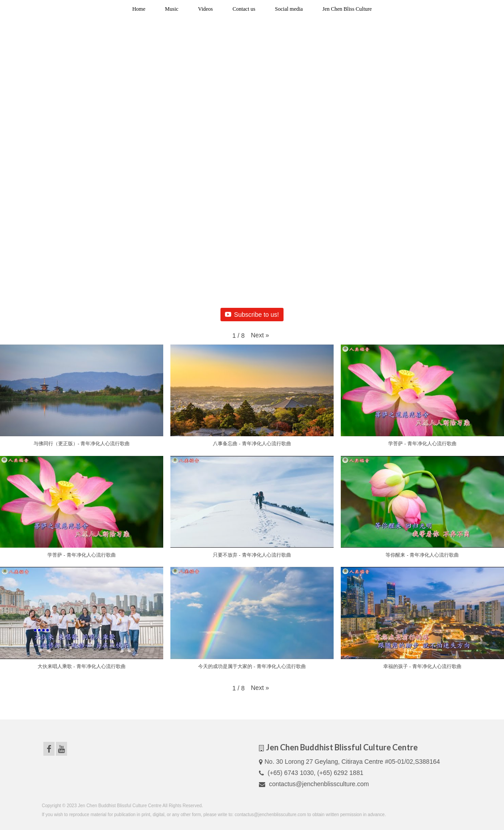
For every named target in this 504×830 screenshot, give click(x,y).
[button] (260, 335)
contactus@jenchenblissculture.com (314, 784)
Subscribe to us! (252, 315)
